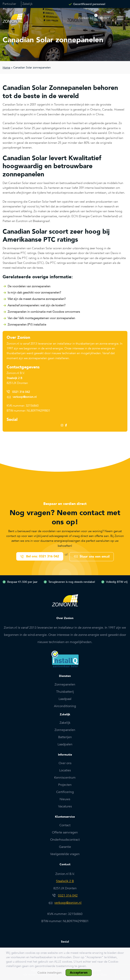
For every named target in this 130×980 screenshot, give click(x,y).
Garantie (65, 846)
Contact (103, 18)
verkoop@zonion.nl (25, 397)
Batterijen (65, 737)
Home (6, 68)
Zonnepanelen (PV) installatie (27, 325)
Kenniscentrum (65, 777)
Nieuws (65, 799)
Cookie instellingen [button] (50, 973)
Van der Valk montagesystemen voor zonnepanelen (41, 318)
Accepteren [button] (79, 973)
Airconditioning (65, 706)
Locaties (65, 770)
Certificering (65, 791)
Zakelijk (29, 4)
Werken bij (86, 18)
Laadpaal (65, 698)
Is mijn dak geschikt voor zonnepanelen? (34, 292)
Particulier (10, 4)
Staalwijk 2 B (14, 378)
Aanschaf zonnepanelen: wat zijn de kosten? (37, 305)
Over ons (65, 763)
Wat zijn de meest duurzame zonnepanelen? (37, 299)
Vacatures (65, 806)
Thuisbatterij (65, 691)
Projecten (65, 784)
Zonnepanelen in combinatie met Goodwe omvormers (44, 312)
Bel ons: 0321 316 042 (42, 556)
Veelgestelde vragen (65, 853)
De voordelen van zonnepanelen (29, 286)
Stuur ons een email (95, 556)
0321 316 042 (21, 392)
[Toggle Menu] (120, 18)
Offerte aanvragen (65, 832)
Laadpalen (65, 744)
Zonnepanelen (65, 684)
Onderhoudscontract (65, 839)
